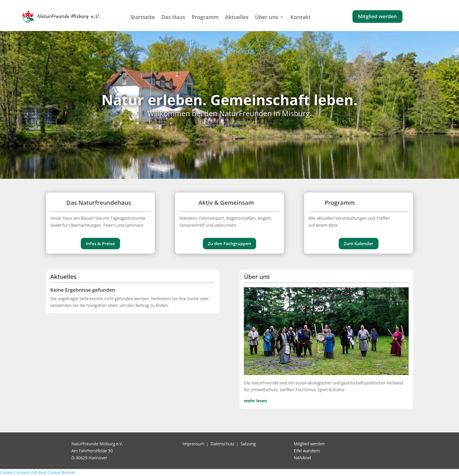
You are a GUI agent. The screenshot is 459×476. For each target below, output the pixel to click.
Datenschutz (222, 444)
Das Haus (173, 17)
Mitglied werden (377, 16)
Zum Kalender (358, 243)
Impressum (193, 444)
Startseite (143, 17)
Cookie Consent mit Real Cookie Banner (38, 472)
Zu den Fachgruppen (229, 243)
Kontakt (300, 17)
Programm (205, 17)
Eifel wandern (307, 451)
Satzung (248, 444)
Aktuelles (237, 17)
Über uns (267, 17)
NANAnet (303, 458)
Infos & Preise (100, 243)
